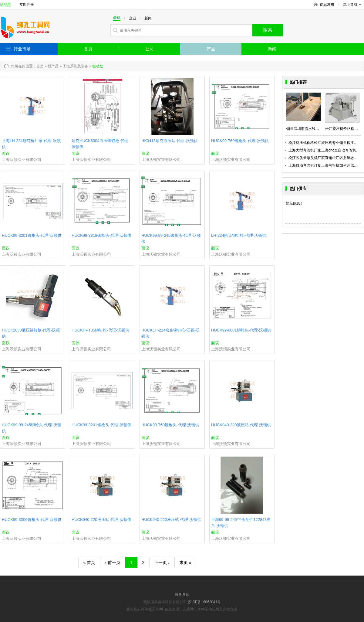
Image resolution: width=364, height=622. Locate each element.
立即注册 (27, 5)
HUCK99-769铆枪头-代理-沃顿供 (240, 141)
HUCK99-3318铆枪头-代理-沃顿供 (101, 235)
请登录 (5, 5)
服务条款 (182, 595)
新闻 (272, 49)
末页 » (185, 563)
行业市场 (22, 49)
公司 (150, 49)
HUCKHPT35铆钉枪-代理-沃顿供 (100, 330)
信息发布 (327, 5)
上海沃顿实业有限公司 (22, 160)
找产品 (53, 66)
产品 (211, 49)
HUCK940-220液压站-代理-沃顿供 (241, 425)
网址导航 (352, 5)
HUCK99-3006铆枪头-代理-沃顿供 (32, 520)
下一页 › (162, 563)
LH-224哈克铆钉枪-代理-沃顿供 (239, 235)
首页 (88, 49)
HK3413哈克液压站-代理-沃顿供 (170, 141)
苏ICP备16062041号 (204, 602)
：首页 (38, 66)
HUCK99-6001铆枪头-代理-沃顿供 (241, 330)
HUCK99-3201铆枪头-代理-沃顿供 (32, 235)
